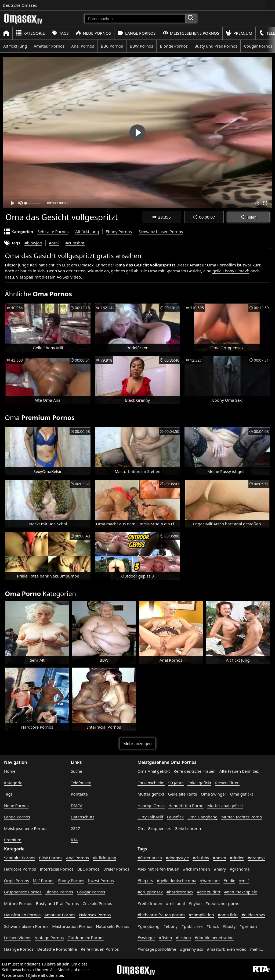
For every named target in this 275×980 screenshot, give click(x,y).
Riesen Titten (227, 783)
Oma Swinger (214, 794)
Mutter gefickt (151, 794)
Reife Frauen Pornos (100, 949)
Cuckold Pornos (97, 903)
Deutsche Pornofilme (57, 949)
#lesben (183, 938)
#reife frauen (150, 903)
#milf (244, 881)
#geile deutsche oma (177, 881)
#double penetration (214, 938)
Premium (239, 33)
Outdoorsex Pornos (86, 938)
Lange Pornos (137, 33)
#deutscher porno (222, 903)
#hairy (220, 869)
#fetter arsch (150, 858)
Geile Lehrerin (188, 828)
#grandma (240, 869)
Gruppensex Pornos (23, 892)
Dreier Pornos (116, 869)
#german (248, 926)
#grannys (257, 858)
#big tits (145, 881)
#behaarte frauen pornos (161, 915)
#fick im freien (196, 869)
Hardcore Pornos (20, 869)
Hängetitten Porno (186, 806)
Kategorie (30, 33)
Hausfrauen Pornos (22, 915)
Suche (77, 771)
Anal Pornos (83, 46)
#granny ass (191, 949)
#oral (54, 243)
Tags (60, 33)
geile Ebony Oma (228, 271)
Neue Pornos (93, 33)
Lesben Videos (18, 938)
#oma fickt (228, 915)
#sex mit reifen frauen (158, 869)
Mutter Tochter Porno (242, 817)
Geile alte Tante (183, 794)
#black (213, 926)
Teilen (248, 217)
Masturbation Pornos (72, 926)
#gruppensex (150, 892)
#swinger (146, 938)
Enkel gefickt (199, 783)
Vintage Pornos (49, 938)
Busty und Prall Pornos (216, 46)
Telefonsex (81, 783)
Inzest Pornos (101, 881)
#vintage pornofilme (157, 949)
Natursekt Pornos (113, 926)
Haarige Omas (151, 806)
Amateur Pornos (49, 46)
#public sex (192, 926)
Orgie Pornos (17, 881)
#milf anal (176, 903)
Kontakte (79, 794)
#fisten (166, 938)
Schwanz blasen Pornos (161, 231)
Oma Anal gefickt (154, 771)
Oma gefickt (242, 794)
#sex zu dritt (209, 892)
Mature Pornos (18, 903)
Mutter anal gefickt (225, 806)
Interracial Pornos (57, 869)
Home (10, 771)
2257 (75, 828)
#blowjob (33, 243)
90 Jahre (176, 783)
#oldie (229, 881)
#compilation (202, 915)
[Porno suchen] (135, 19)
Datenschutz (83, 817)
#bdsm (220, 858)
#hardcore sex (180, 892)
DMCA (77, 806)
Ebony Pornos (119, 231)
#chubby (201, 858)
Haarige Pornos (19, 949)
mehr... (256, 949)
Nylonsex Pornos (95, 915)
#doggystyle (177, 858)
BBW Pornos (141, 46)
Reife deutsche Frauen (195, 771)
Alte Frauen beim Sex (239, 771)
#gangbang (149, 926)
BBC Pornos (112, 46)
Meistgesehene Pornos (191, 33)
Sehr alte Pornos (53, 231)
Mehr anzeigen (137, 743)
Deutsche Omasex (20, 5)
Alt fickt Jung (15, 46)
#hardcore (210, 881)
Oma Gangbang (202, 817)
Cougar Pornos (91, 892)
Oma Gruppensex (154, 828)
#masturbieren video (227, 949)
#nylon (195, 903)
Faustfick (175, 817)
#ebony (170, 926)
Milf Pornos (44, 881)
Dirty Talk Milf (150, 817)
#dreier (237, 858)
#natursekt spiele (241, 892)
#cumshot (75, 243)
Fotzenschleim (151, 783)
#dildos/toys (253, 915)
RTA (74, 840)
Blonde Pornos (174, 46)
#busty (229, 926)
